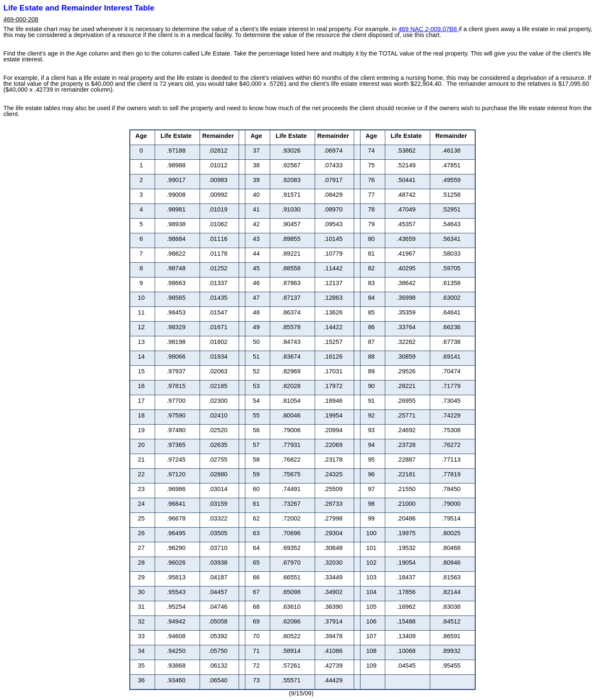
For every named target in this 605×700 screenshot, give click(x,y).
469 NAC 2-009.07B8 (428, 29)
